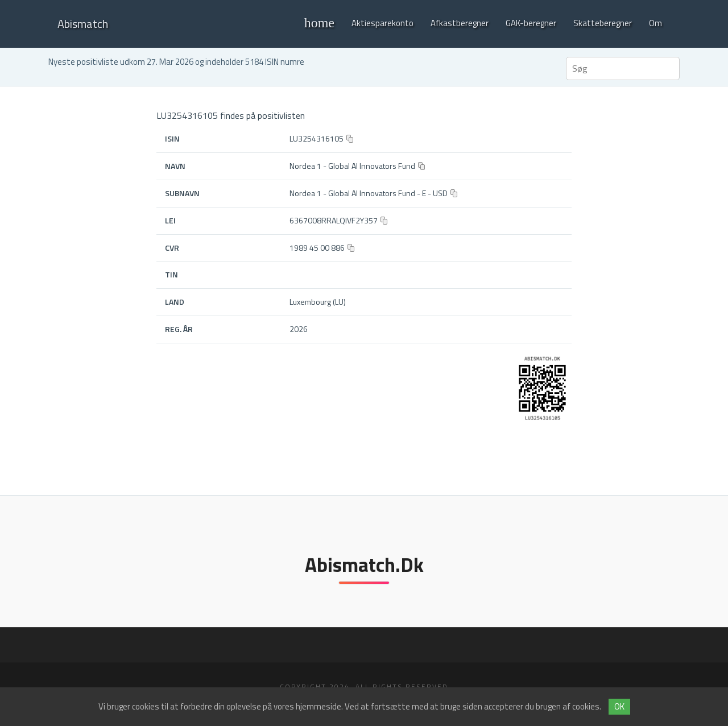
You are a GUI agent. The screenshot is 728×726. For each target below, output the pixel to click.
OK (619, 706)
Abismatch (83, 24)
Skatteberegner (603, 23)
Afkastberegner (460, 23)
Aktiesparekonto (382, 23)
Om (655, 23)
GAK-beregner (531, 23)
